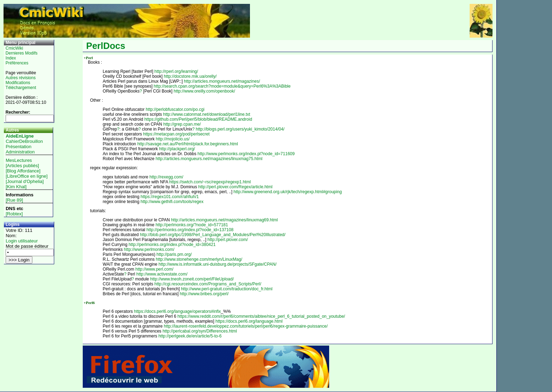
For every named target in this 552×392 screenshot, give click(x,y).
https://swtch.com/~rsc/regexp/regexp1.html (210, 182)
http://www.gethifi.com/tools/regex (172, 202)
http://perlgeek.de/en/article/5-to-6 (190, 336)
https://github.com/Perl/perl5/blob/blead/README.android (198, 119)
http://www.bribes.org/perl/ (204, 294)
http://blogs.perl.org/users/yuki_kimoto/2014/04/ (240, 129)
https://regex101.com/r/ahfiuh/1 (170, 197)
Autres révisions (21, 78)
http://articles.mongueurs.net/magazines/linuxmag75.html (209, 159)
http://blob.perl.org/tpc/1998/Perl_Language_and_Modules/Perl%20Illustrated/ (213, 235)
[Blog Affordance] (23, 171)
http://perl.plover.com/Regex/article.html (235, 187)
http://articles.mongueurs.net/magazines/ (222, 81)
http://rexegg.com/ (167, 177)
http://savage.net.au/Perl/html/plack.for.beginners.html (188, 144)
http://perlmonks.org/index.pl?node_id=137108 (190, 230)
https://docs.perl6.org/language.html (249, 321)
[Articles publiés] (22, 166)
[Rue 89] (14, 200)
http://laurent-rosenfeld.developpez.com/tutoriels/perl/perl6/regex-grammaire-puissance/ (246, 326)
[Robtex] (14, 214)
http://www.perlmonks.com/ (149, 249)
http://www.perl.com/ (155, 269)
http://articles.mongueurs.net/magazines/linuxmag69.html (225, 220)
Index (11, 58)
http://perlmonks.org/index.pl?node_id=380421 (172, 245)
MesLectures (19, 160)
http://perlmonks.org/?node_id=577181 (192, 225)
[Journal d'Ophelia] (25, 181)
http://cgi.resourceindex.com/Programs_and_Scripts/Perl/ (208, 284)
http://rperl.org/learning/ (176, 71)
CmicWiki (14, 48)
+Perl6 (89, 303)
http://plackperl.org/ (177, 149)
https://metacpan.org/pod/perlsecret (177, 134)
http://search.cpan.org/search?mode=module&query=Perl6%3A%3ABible (222, 86)
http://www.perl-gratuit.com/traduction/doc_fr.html (227, 289)
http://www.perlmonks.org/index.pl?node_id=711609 (246, 154)
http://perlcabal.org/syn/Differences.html (200, 331)
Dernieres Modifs (22, 53)
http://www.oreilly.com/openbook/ (204, 91)
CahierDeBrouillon (24, 141)
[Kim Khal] (16, 187)
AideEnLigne (20, 136)
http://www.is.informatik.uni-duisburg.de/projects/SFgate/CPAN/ (217, 264)
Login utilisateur (22, 241)
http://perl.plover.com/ (228, 240)
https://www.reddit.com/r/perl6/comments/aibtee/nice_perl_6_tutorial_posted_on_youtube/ (261, 316)
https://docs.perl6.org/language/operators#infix (178, 311)
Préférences (17, 63)
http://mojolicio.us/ (173, 139)
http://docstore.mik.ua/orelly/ (190, 76)
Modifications (18, 83)
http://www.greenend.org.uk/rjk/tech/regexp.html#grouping (288, 192)
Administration (20, 152)
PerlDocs (106, 46)
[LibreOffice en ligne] (27, 176)
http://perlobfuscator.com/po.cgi (175, 109)
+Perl (88, 58)
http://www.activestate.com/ (162, 274)
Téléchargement (21, 88)
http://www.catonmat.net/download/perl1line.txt (206, 114)
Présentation (18, 147)
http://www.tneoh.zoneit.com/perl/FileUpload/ (192, 279)
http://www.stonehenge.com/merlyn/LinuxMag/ (199, 259)
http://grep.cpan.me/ (182, 124)
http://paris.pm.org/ (174, 254)
